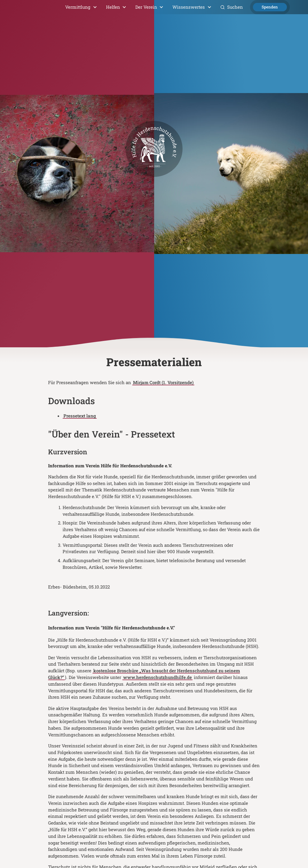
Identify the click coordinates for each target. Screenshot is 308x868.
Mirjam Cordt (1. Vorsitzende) (163, 382)
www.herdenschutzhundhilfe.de (157, 677)
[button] (81, 7)
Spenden (270, 7)
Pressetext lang (80, 416)
